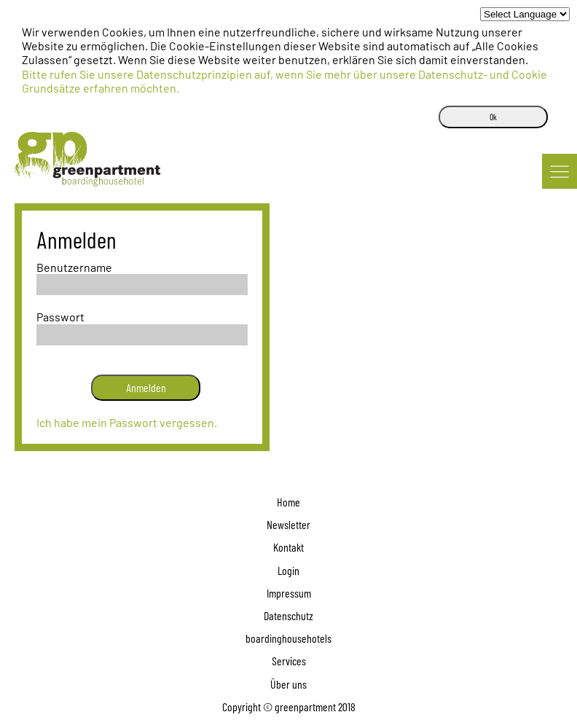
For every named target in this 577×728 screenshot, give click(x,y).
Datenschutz (288, 615)
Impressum (289, 593)
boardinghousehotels (288, 638)
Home (288, 502)
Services (289, 661)
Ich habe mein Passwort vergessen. (127, 422)
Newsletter (288, 524)
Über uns (288, 684)
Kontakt (288, 547)
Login (288, 570)
